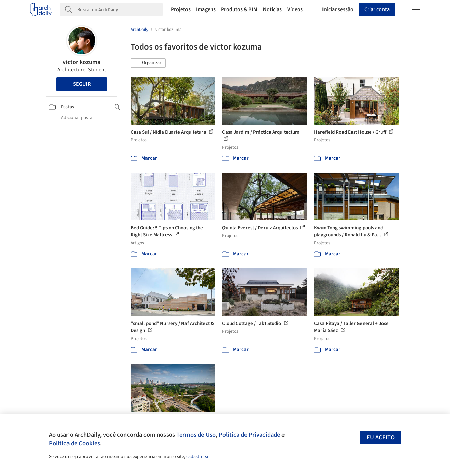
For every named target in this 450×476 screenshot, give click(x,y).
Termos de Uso (196, 435)
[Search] (120, 9)
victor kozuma (82, 62)
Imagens (206, 9)
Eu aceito (381, 437)
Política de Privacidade (249, 435)
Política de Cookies (74, 443)
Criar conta (377, 9)
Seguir (82, 84)
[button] (148, 63)
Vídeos (295, 9)
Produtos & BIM (239, 9)
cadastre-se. (198, 457)
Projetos (181, 9)
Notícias (272, 9)
